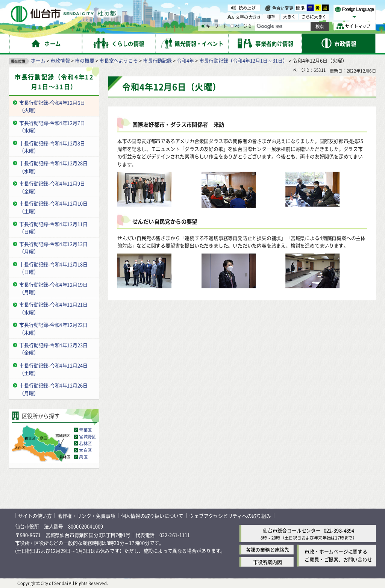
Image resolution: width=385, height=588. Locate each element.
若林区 (85, 443)
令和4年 (185, 60)
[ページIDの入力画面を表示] (232, 26)
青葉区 (85, 430)
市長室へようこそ (118, 60)
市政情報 (60, 60)
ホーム (38, 60)
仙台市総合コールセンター (292, 530)
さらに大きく (314, 17)
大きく (290, 17)
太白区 (85, 450)
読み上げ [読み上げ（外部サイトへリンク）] (247, 8)
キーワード (214, 26)
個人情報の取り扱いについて (152, 515)
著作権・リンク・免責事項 (86, 515)
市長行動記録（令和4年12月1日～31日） (243, 60)
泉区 (83, 457)
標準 (300, 8)
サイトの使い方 (35, 515)
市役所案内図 (268, 562)
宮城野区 (87, 436)
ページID (241, 26)
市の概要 (84, 60)
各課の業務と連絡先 (268, 549)
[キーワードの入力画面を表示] (203, 26)
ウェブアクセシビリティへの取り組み (230, 515)
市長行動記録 (157, 60)
